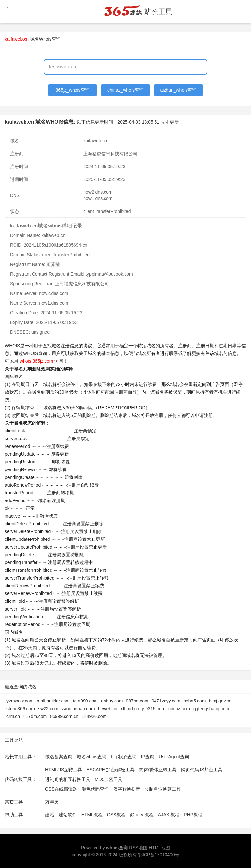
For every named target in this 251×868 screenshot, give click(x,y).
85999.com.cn (64, 716)
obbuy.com (112, 701)
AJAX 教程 (169, 815)
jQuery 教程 (141, 815)
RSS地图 (138, 848)
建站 (50, 815)
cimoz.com (179, 709)
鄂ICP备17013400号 (159, 855)
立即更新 (170, 122)
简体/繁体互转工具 (158, 770)
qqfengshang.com (211, 709)
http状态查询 (124, 757)
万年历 (52, 802)
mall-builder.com (53, 701)
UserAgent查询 (174, 757)
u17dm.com (35, 716)
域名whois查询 (92, 757)
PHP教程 (193, 815)
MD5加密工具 (109, 779)
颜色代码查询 (95, 789)
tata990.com (85, 701)
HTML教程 (92, 815)
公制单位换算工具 (163, 789)
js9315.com (154, 709)
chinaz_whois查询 (126, 90)
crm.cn (13, 716)
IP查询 (148, 757)
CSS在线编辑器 (61, 789)
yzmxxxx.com (20, 701)
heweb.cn (108, 709)
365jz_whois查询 (73, 90)
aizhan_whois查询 (178, 90)
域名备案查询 (59, 757)
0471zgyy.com (166, 701)
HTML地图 (159, 848)
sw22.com (48, 709)
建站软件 (68, 815)
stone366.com (21, 709)
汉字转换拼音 (127, 789)
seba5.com (195, 701)
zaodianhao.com (78, 709)
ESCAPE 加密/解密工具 (110, 770)
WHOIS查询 (35, 353)
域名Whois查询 (45, 39)
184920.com (94, 716)
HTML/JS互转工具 (64, 770)
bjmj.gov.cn (220, 701)
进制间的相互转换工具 (68, 779)
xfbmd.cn (130, 709)
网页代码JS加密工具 (202, 770)
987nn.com (137, 701)
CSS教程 (116, 815)
